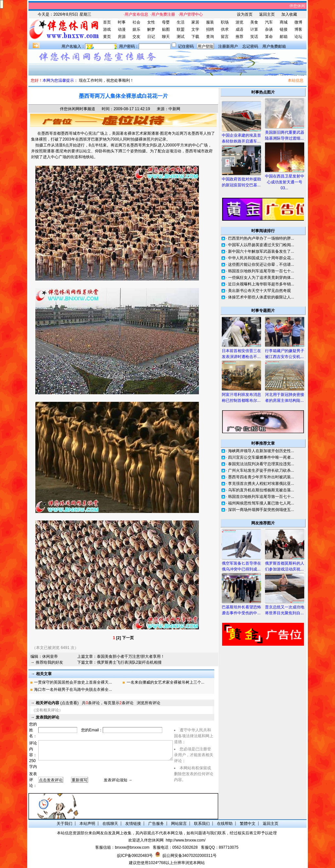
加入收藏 (289, 14)
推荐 (239, 37)
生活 (181, 22)
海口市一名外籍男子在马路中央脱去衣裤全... (73, 689)
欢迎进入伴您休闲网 (146, 840)
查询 (210, 37)
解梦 (151, 29)
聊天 (166, 37)
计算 (254, 29)
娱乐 (136, 29)
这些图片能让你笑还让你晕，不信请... (261, 264)
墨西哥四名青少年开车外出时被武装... (261, 477)
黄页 (107, 37)
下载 (195, 37)
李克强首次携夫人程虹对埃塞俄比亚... (261, 484)
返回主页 (267, 14)
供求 (225, 29)
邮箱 (284, 37)
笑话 (254, 37)
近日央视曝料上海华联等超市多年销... (261, 284)
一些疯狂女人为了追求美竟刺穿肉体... (261, 278)
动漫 (122, 29)
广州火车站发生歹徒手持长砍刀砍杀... (261, 470)
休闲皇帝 (50, 656)
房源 (122, 37)
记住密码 (186, 46)
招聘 (210, 29)
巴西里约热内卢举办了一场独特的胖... (261, 238)
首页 (107, 22)
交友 (136, 37)
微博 (298, 22)
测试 (181, 37)
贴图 (166, 29)
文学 (195, 29)
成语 (239, 29)
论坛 (298, 37)
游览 (239, 22)
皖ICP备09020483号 (135, 856)
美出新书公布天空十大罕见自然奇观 (259, 291)
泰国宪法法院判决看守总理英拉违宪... (261, 464)
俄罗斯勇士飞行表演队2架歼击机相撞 (129, 662)
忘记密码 (250, 46)
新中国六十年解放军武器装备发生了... (261, 251)
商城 (284, 22)
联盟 (181, 29)
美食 (254, 22)
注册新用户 (228, 46)
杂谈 (269, 29)
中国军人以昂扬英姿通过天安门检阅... (261, 245)
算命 (269, 37)
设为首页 (245, 14)
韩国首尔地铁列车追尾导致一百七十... (261, 271)
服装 (210, 22)
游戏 (107, 29)
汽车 (269, 22)
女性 (151, 22)
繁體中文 (248, 824)
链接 (284, 29)
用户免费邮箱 (274, 46)
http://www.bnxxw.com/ (186, 840)
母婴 (166, 22)
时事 (122, 22)
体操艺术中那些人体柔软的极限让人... (261, 297)
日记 (151, 37)
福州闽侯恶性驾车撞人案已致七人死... (261, 503)
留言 (225, 37)
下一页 (128, 638)
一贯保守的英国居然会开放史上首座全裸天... (73, 682)
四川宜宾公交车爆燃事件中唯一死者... (261, 457)
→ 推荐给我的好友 (47, 662)
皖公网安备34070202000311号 (190, 856)
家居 (195, 22)
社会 (136, 22)
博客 (298, 29)
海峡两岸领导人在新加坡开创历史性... (261, 451)
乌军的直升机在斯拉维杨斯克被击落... (261, 490)
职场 (225, 22)
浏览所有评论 (149, 703)
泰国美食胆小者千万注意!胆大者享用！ (131, 656)
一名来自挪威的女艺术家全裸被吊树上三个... (166, 682)
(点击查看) (57, 703)
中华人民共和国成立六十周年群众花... (261, 258)
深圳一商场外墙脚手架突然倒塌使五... (261, 510)
